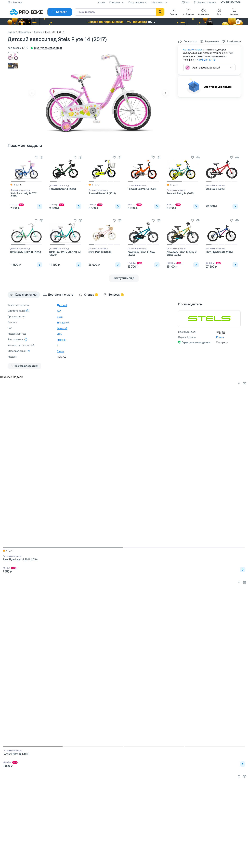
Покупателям (136, 3)
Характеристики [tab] (24, 295)
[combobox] (209, 68)
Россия (220, 337)
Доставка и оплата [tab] (58, 295)
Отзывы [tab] (89, 295)
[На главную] (26, 12)
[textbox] (209, 68)
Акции (101, 3)
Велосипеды (25, 32)
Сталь (60, 351)
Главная (11, 32)
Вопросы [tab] (114, 295)
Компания (115, 3)
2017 (60, 334)
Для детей (63, 323)
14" (59, 311)
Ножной (62, 340)
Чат (188, 3)
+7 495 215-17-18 (231, 3)
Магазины (157, 3)
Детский (38, 32)
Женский (62, 328)
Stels (60, 317)
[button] (124, 22)
